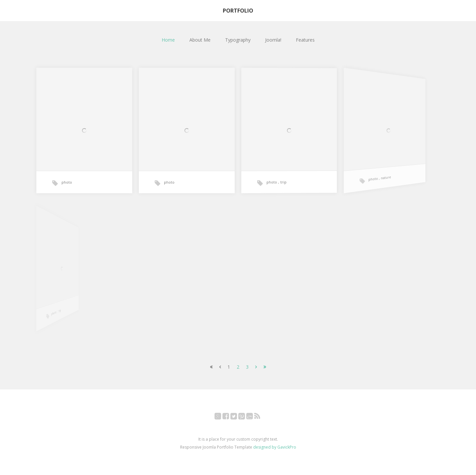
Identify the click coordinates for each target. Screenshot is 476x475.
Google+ (221, 417)
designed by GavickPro (275, 447)
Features (305, 40)
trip (283, 180)
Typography (238, 40)
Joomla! (273, 40)
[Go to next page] (256, 367)
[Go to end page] (265, 367)
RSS (261, 417)
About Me (200, 40)
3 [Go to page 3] (247, 367)
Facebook (229, 417)
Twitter (237, 417)
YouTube (253, 417)
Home (168, 40)
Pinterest (245, 417)
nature (379, 174)
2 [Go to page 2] (238, 367)
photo (67, 182)
